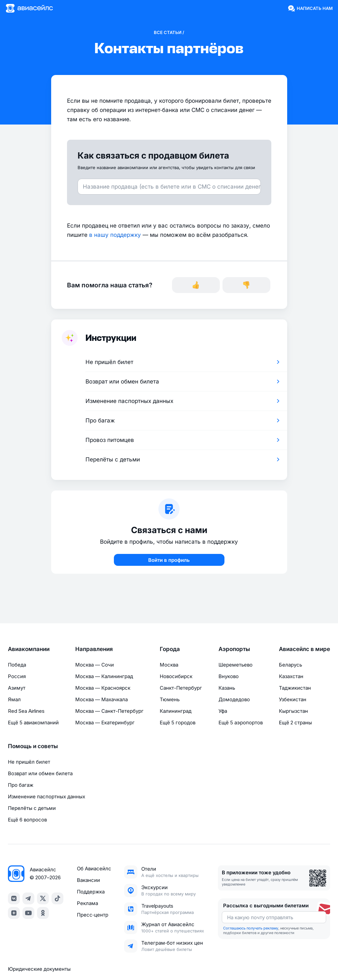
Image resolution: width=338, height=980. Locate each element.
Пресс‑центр (93, 915)
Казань (227, 688)
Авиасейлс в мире (304, 649)
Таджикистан (295, 688)
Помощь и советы (33, 746)
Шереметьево (236, 665)
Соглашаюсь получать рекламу (251, 928)
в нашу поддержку (115, 235)
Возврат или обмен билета (40, 773)
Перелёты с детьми (32, 808)
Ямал (14, 699)
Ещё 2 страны (295, 723)
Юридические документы (39, 969)
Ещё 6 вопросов (27, 820)
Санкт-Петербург (181, 688)
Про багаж (21, 785)
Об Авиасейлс (94, 869)
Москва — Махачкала (101, 699)
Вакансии (88, 880)
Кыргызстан (293, 711)
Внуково (229, 676)
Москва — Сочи (95, 665)
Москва (169, 665)
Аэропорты (234, 649)
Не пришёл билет (29, 762)
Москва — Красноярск (103, 688)
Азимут (17, 688)
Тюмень (170, 699)
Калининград (176, 711)
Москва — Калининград (104, 676)
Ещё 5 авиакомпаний (33, 723)
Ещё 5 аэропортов (241, 723)
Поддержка (91, 892)
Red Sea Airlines (26, 711)
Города (170, 649)
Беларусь (290, 665)
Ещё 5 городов (178, 723)
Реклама (87, 903)
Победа (17, 665)
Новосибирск (176, 676)
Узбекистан (293, 699)
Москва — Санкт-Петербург (109, 711)
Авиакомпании (29, 649)
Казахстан (291, 676)
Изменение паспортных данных (47, 797)
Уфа (223, 711)
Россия (17, 676)
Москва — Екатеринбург (105, 723)
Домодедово (234, 699)
